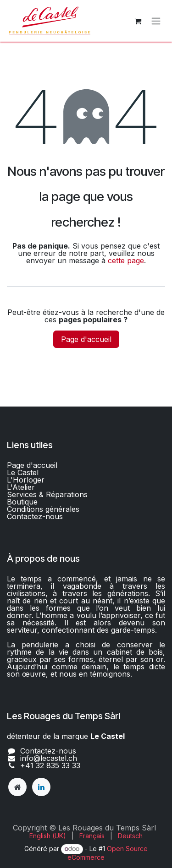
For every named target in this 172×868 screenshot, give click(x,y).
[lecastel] (17, 787)
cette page (126, 260)
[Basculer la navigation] (156, 21)
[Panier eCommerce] (138, 21)
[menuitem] (48, 836)
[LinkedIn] (41, 787)
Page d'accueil (86, 339)
